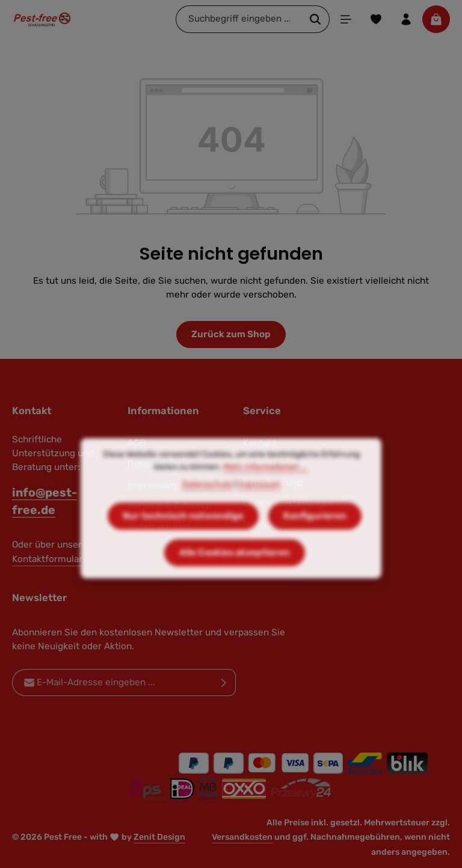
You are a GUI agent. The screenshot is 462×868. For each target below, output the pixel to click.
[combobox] (239, 19)
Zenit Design (159, 837)
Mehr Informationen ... (266, 483)
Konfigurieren (315, 532)
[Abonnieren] (224, 683)
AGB (137, 443)
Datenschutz (207, 500)
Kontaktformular (47, 559)
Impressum (259, 500)
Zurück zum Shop (231, 334)
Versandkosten (242, 837)
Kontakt (260, 443)
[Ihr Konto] (406, 19)
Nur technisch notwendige (183, 532)
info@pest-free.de (45, 501)
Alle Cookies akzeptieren (235, 569)
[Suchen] (316, 19)
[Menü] (346, 19)
